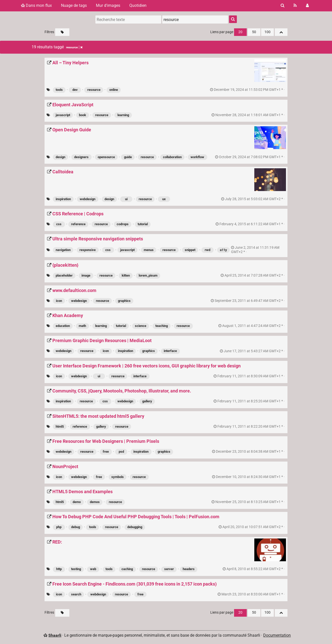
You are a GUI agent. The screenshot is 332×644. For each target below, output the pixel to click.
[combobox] (195, 19)
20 (240, 32)
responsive (88, 250)
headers (189, 569)
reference (78, 224)
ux (164, 199)
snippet (190, 250)
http (59, 569)
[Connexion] (307, 6)
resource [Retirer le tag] (74, 47)
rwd (207, 250)
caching (127, 569)
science (141, 326)
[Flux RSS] (295, 6)
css (59, 224)
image (86, 275)
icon (59, 301)
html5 (60, 427)
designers (81, 157)
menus (149, 250)
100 (267, 32)
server (169, 569)
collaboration (172, 157)
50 (254, 32)
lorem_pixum (148, 275)
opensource (106, 157)
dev (75, 90)
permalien (248, 90)
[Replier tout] (281, 32)
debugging (135, 527)
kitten (126, 275)
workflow (197, 157)
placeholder (64, 275)
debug (76, 527)
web (93, 569)
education (63, 326)
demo (77, 502)
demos (95, 502)
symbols (118, 477)
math (82, 326)
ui (126, 199)
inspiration (63, 199)
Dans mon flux (36, 5)
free (106, 452)
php (59, 527)
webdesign (88, 199)
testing (76, 569)
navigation (63, 250)
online (114, 90)
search (76, 594)
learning (123, 115)
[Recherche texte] (128, 19)
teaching (162, 326)
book (82, 115)
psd (121, 452)
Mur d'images (108, 5)
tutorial (143, 224)
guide (128, 157)
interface (170, 351)
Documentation (277, 635)
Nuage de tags (74, 5)
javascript (63, 115)
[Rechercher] (283, 6)
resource (94, 90)
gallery (147, 401)
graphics (124, 301)
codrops (123, 224)
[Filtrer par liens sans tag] (62, 32)
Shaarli (55, 635)
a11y (223, 250)
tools (59, 90)
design (60, 157)
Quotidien (138, 5)
